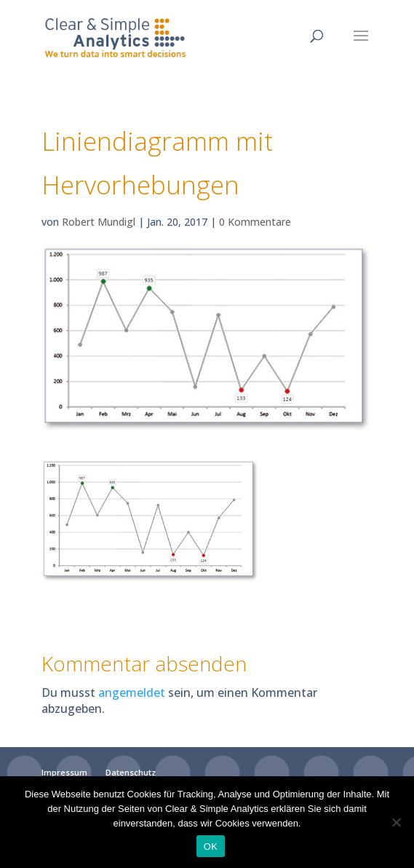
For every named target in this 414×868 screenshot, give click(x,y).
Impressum (64, 772)
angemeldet (132, 693)
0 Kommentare (255, 222)
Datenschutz (131, 772)
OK (211, 847)
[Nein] (396, 822)
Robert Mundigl (99, 222)
